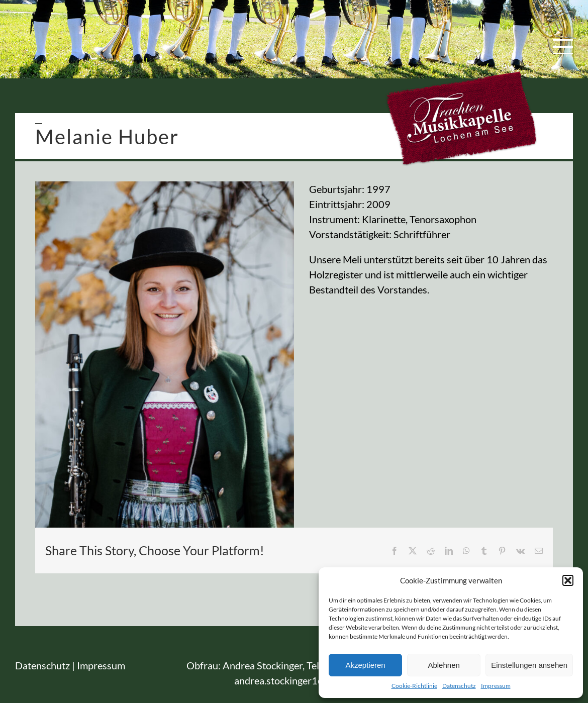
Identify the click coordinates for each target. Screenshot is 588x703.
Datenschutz (459, 686)
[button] (568, 580)
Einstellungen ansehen (529, 665)
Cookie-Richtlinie (414, 686)
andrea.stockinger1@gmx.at (294, 680)
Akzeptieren (365, 665)
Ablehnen (444, 665)
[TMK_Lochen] (165, 355)
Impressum (496, 686)
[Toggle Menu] (563, 47)
